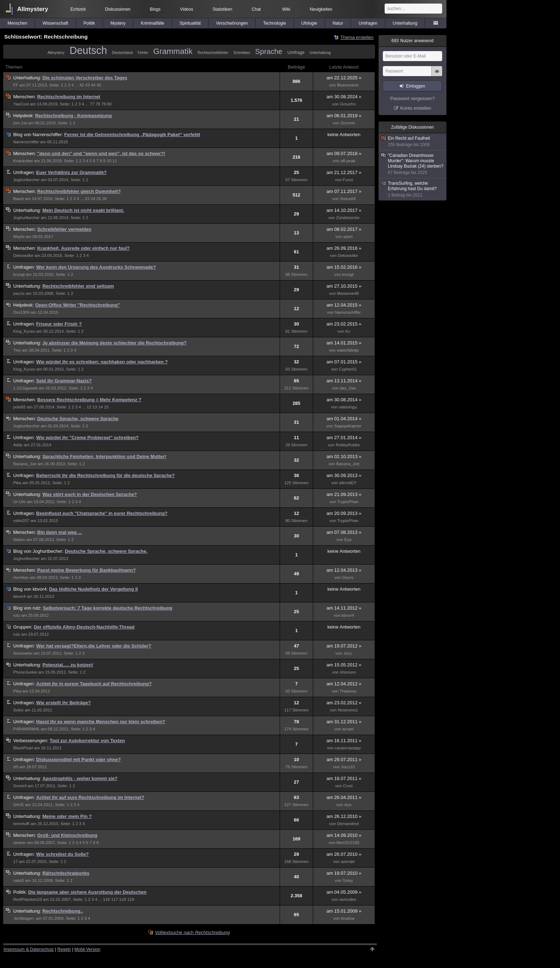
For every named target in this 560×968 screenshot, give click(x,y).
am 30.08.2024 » (344, 97)
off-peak (348, 161)
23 (87, 199)
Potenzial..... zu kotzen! (68, 665)
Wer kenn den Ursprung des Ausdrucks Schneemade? (96, 267)
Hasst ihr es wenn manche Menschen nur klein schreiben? (101, 722)
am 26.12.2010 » (344, 816)
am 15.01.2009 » (344, 911)
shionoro (348, 672)
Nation (19, 540)
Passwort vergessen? (412, 98)
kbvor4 (19, 596)
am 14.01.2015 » (344, 343)
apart (348, 237)
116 (106, 899)
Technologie (275, 23)
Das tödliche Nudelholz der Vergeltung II (93, 589)
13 (95, 407)
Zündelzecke (348, 218)
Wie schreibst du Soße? (62, 854)
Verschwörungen (232, 23)
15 (106, 407)
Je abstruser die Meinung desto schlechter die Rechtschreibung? (115, 343)
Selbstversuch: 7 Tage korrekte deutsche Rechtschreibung (107, 608)
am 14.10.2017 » (344, 210)
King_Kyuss (24, 331)
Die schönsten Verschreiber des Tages (85, 78)
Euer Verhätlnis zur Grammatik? (71, 172)
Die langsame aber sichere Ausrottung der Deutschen (87, 892)
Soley (18, 710)
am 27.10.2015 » (344, 286)
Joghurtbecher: (39, 551)
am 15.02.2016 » (344, 267)
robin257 (21, 521)
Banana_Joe (25, 464)
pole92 (19, 407)
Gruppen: (24, 627)
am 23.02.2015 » (344, 324)
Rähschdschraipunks (66, 873)
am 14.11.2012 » (344, 608)
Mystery (118, 23)
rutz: (28, 608)
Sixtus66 (348, 199)
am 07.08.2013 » (344, 532)
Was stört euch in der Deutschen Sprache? (90, 494)
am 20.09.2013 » (344, 513)
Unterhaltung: (28, 78)
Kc (348, 331)
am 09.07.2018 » (344, 153)
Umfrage (296, 53)
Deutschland (122, 53)
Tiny (17, 350)
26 (104, 199)
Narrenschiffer (26, 142)
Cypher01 (348, 369)
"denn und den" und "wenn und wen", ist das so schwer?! (101, 153)
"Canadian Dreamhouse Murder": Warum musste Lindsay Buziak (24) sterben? (413, 164)
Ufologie (309, 23)
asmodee (348, 899)
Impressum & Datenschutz (29, 949)
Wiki (286, 9)
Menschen (17, 23)
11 (115, 161)
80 (109, 104)
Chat (256, 9)
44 (93, 85)
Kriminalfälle (152, 23)
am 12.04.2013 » (344, 570)
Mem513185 (348, 843)
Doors (348, 577)
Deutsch (88, 50)
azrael (348, 729)
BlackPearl (23, 748)
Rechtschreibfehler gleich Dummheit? (79, 191)
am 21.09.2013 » (344, 494)
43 (87, 85)
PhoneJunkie (25, 672)
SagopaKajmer (348, 426)
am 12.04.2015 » (344, 305)
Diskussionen (118, 9)
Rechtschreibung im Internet (69, 97)
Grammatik (173, 51)
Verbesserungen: (31, 741)
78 (98, 104)
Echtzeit (78, 9)
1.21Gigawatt (25, 388)
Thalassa (348, 691)
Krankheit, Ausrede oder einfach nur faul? (83, 248)
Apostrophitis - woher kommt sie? (80, 778)
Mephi (19, 237)
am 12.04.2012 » (344, 684)
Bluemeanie (348, 85)
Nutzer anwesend (412, 41)
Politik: (21, 892)
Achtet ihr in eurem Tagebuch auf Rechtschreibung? (94, 684)
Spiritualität (190, 23)
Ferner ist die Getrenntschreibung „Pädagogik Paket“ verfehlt (132, 135)
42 (82, 85)
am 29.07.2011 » (344, 759)
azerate (348, 862)
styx (348, 805)
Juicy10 (348, 767)
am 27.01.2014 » (344, 438)
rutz (17, 615)
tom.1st (20, 123)
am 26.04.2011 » (344, 797)
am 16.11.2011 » (344, 741)
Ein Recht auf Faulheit (413, 142)
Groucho (348, 104)
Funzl (348, 180)
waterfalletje (348, 350)
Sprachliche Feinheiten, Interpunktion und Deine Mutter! (104, 456)
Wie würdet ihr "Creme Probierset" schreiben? (87, 438)
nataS (19, 880)
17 (16, 862)
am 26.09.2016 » (344, 248)
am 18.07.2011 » (344, 778)
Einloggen (416, 86)
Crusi (348, 786)
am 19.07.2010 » (344, 873)
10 (109, 161)
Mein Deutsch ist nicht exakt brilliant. (83, 210)
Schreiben (242, 53)
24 (93, 199)
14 (101, 407)
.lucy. (348, 653)
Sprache (269, 51)
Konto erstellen (416, 108)
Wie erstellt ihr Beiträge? (63, 703)
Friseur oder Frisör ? (59, 324)
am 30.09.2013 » (344, 475)
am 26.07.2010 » (344, 854)
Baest (19, 199)
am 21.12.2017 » (344, 172)
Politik (89, 23)
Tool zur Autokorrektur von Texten (87, 741)
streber (20, 843)
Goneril (20, 786)
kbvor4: (31, 589)
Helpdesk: (24, 116)
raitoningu (348, 407)
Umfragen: (25, 172)
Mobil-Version (87, 949)
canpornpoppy (348, 748)
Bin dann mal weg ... (59, 532)
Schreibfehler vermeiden (64, 229)
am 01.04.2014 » (344, 419)
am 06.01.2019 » (344, 116)
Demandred (348, 824)
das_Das (348, 388)
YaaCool (21, 104)
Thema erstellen (357, 37)
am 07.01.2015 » (344, 362)
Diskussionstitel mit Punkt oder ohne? (78, 759)
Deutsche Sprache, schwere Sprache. (106, 551)
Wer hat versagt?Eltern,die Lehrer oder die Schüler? (94, 646)
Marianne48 (348, 293)
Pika (17, 483)
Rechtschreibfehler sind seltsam (78, 286)
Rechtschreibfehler (213, 53)
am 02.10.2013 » (344, 456)
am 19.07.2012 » (344, 646)
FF (16, 85)
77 (92, 104)
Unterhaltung (405, 23)
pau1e (19, 293)
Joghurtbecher (26, 180)
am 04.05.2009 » (344, 892)
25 (99, 199)
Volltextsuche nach (192, 932)
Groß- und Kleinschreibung (67, 835)
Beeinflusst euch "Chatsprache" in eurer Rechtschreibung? (102, 513)
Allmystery (33, 9)
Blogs (155, 9)
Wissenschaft (55, 23)
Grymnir (348, 123)
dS (16, 767)
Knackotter (23, 161)
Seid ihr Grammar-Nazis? (64, 381)
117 (114, 899)
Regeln (64, 949)
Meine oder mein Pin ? (67, 816)
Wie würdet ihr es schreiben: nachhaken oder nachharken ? (102, 362)
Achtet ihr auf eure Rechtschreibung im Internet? (90, 797)
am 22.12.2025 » (344, 78)
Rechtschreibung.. (63, 911)
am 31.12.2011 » (344, 722)
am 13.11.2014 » (344, 381)
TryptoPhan (348, 502)
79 (104, 104)
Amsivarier (23, 653)
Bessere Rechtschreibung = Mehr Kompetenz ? (89, 400)
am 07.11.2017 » (344, 191)
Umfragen (368, 23)
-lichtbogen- (24, 918)
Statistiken (222, 9)
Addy (18, 445)
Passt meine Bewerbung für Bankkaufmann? (86, 570)
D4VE (19, 805)
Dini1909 (21, 312)
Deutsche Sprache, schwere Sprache (78, 419)
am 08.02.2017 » (344, 229)
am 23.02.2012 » (344, 703)
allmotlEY (348, 483)
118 (122, 899)
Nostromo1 (348, 710)
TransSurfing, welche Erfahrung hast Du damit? (413, 189)
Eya (348, 540)
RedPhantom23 (27, 899)
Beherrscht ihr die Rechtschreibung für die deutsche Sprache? (105, 475)
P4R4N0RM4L (26, 729)
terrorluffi (21, 824)
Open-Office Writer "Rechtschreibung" (77, 305)
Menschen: (25, 97)
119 (131, 899)
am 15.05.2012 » (344, 665)
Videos (186, 9)
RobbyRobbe (348, 445)
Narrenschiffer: (39, 135)
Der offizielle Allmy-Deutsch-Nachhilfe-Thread (84, 627)
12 (89, 407)
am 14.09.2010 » (344, 835)
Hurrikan (21, 577)
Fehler (143, 53)
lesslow (348, 918)
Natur (338, 23)
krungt (19, 274)
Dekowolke (23, 255)
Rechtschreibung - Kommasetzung (73, 116)
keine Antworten (344, 135)
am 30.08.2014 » (344, 400)
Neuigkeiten (321, 9)
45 (99, 85)
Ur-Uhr (19, 502)
